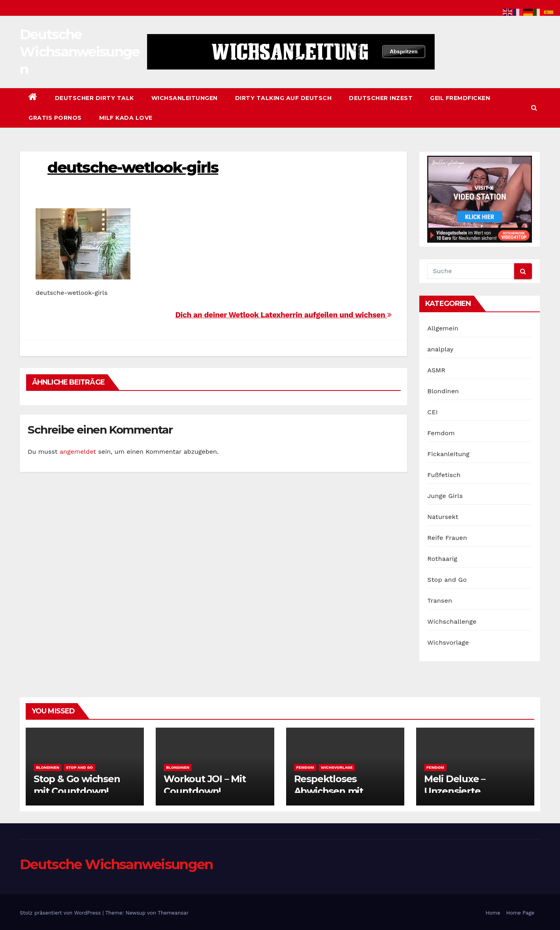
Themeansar (173, 913)
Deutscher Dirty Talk (94, 98)
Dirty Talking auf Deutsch (284, 98)
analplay (440, 349)
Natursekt (443, 517)
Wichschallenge (452, 622)
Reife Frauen (447, 538)
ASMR (436, 370)
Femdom (441, 433)
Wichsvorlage (448, 642)
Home (493, 913)
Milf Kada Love (126, 118)
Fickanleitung (448, 454)
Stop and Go (447, 580)
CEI (433, 412)
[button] (534, 108)
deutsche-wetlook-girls (133, 167)
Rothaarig (442, 559)
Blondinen (443, 391)
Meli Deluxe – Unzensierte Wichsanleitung (461, 791)
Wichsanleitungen (185, 98)
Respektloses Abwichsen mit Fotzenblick (329, 791)
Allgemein (443, 328)
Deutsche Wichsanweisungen (80, 52)
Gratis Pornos (55, 118)
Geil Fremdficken (460, 98)
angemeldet (78, 452)
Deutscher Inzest (381, 98)
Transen (440, 601)
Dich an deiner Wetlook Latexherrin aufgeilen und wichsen (283, 315)
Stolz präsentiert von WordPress (61, 913)
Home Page (520, 913)
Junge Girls (445, 496)
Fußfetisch (444, 475)
